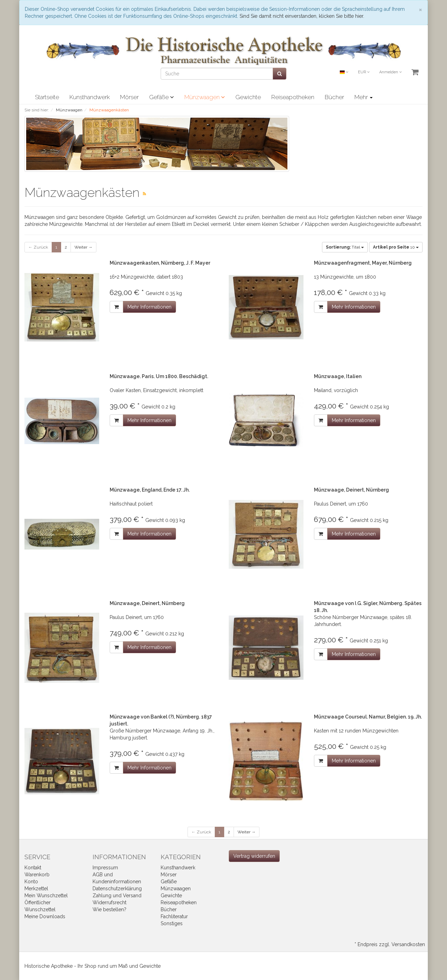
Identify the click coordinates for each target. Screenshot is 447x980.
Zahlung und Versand (117, 896)
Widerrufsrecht (109, 902)
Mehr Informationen (149, 307)
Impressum (105, 868)
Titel (345, 247)
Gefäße (162, 97)
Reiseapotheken (293, 97)
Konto (31, 882)
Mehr (364, 97)
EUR (364, 72)
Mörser (129, 97)
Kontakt (33, 868)
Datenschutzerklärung (117, 889)
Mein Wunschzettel (46, 896)
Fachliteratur (174, 916)
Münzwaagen (205, 97)
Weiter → (83, 247)
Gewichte (248, 97)
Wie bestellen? (109, 909)
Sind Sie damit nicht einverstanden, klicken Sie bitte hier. (302, 16)
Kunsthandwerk (90, 97)
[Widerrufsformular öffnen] (254, 856)
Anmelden (390, 72)
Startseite (47, 97)
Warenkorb (37, 875)
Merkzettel (36, 889)
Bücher (334, 97)
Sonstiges (172, 923)
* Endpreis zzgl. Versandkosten (390, 944)
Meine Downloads (45, 916)
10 (396, 247)
